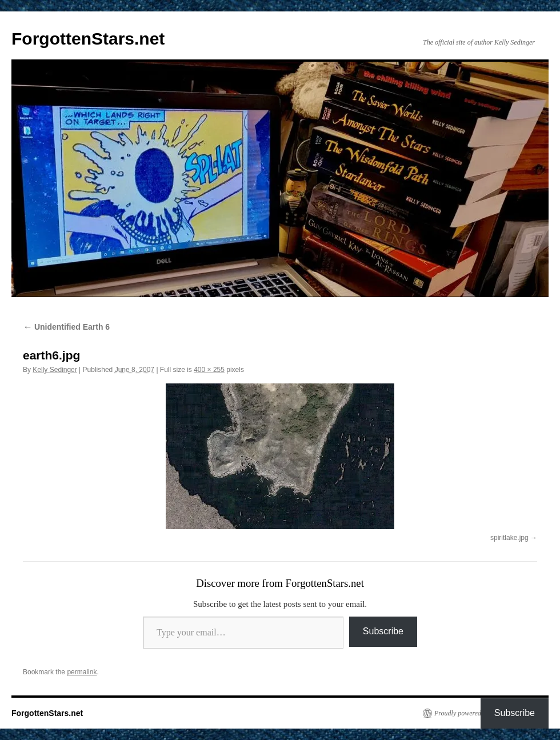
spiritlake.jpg (509, 538)
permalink (82, 672)
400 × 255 (209, 370)
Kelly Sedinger (55, 370)
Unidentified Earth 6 (66, 327)
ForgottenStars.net (88, 39)
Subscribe (383, 631)
